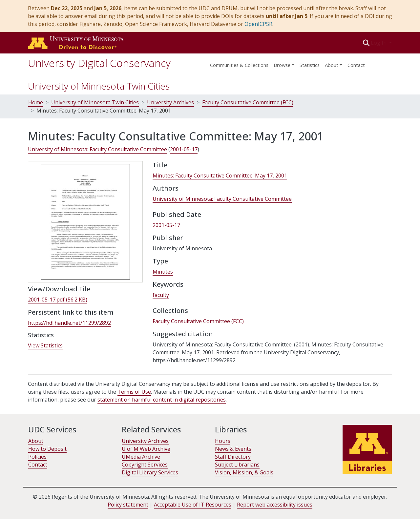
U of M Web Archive (146, 449)
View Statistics (45, 345)
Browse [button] (282, 65)
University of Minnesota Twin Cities (99, 86)
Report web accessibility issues (275, 505)
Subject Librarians (237, 465)
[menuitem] (284, 63)
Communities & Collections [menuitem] (239, 65)
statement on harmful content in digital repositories (162, 400)
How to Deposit (47, 449)
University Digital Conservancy (99, 63)
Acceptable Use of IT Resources (193, 505)
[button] (366, 43)
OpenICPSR (258, 24)
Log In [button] (379, 43)
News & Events (233, 449)
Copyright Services (145, 465)
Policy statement (128, 505)
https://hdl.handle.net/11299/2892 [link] (69, 323)
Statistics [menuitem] (310, 65)
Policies (37, 457)
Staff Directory (233, 457)
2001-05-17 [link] (184, 149)
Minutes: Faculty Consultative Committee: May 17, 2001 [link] (220, 176)
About (36, 441)
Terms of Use (134, 392)
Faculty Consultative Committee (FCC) (248, 102)
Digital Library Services (150, 472)
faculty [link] (161, 295)
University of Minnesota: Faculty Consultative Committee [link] (97, 149)
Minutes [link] (163, 272)
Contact (356, 65)
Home (36, 102)
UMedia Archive (141, 457)
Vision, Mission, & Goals (244, 472)
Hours (223, 441)
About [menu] (332, 65)
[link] (58, 300)
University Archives (170, 102)
